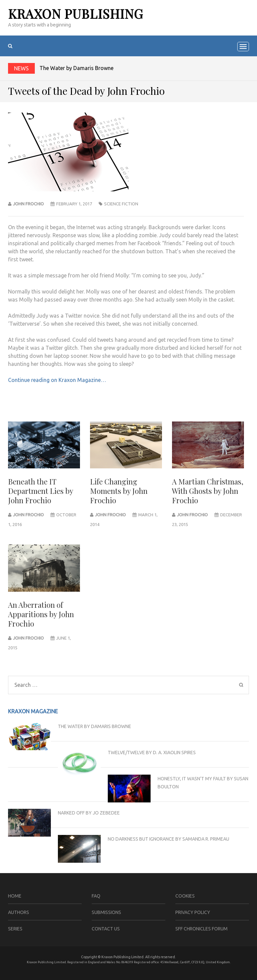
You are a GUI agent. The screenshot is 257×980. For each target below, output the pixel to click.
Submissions (106, 912)
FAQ (96, 896)
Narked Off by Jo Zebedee (89, 813)
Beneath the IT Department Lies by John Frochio (40, 491)
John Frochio (28, 204)
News (21, 68)
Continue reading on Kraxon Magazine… (57, 380)
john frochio (28, 515)
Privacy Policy (193, 912)
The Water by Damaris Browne (76, 68)
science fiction (121, 204)
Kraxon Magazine (33, 711)
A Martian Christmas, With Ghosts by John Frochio (208, 491)
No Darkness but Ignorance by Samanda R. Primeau (168, 839)
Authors (19, 912)
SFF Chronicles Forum (201, 929)
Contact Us (106, 929)
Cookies (185, 896)
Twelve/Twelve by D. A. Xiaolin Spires (152, 753)
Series (15, 929)
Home (15, 896)
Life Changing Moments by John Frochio (119, 491)
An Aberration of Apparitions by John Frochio (41, 614)
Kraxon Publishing (76, 14)
